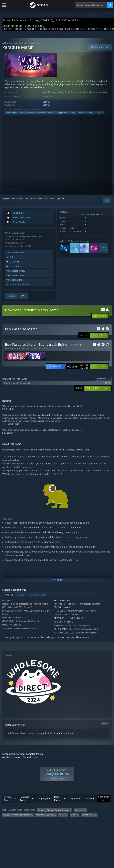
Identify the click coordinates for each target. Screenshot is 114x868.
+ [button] (103, 115)
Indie (40, 238)
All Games (7, 45)
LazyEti (46, 104)
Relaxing (52, 115)
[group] (57, 815)
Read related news (15, 277)
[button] (99, 337)
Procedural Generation (36, 115)
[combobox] (91, 5)
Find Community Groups (18, 286)
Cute (98, 115)
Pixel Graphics (12, 115)
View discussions (14, 282)
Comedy (90, 115)
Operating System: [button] (44, 817)
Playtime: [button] (79, 812)
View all (105, 726)
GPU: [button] (73, 817)
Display (88, 800)
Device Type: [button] (88, 817)
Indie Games (20, 45)
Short (22, 115)
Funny (73, 115)
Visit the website (15, 254)
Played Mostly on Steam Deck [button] (17, 817)
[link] (78, 368)
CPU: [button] (62, 817)
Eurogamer (7, 435)
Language (43, 800)
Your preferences (30, 759)
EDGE (12, 411)
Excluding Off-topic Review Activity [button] (53, 812)
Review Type (8, 800)
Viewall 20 (104, 250)
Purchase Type (24, 800)
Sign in (6, 201)
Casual (81, 115)
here (58, 735)
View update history (16, 273)
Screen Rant (13, 426)
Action (15, 238)
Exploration (63, 115)
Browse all (103, 381)
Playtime (74, 800)
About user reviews (11, 759)
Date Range (57, 800)
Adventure (24, 238)
